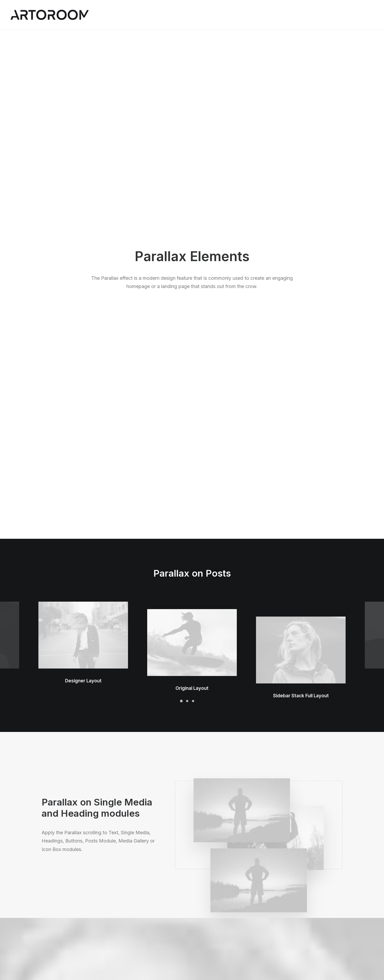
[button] (83, 191)
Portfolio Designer (58, 920)
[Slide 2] (187, 268)
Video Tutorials (217, 918)
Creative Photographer (62, 913)
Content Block (132, 920)
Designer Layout (83, 237)
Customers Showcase (301, 918)
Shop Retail (52, 906)
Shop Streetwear (57, 927)
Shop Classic (53, 892)
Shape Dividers (133, 941)
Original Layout (192, 222)
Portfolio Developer (60, 934)
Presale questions (219, 945)
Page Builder (131, 892)
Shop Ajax (51, 899)
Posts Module (132, 913)
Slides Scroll (130, 934)
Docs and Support (219, 892)
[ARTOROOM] (50, 15)
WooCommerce (134, 899)
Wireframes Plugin (136, 906)
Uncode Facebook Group (304, 892)
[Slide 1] (181, 268)
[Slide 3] (193, 268)
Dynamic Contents (136, 927)
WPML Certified (134, 948)
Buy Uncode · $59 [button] (308, 831)
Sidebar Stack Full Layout (301, 208)
